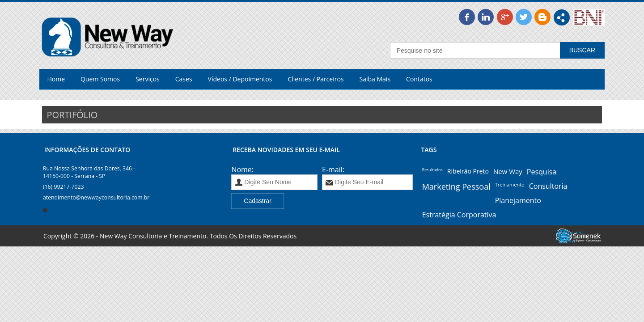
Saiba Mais (375, 79)
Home (56, 79)
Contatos (419, 79)
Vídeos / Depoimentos (240, 79)
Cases (184, 79)
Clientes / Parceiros (316, 79)
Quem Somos (100, 79)
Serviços (148, 79)
